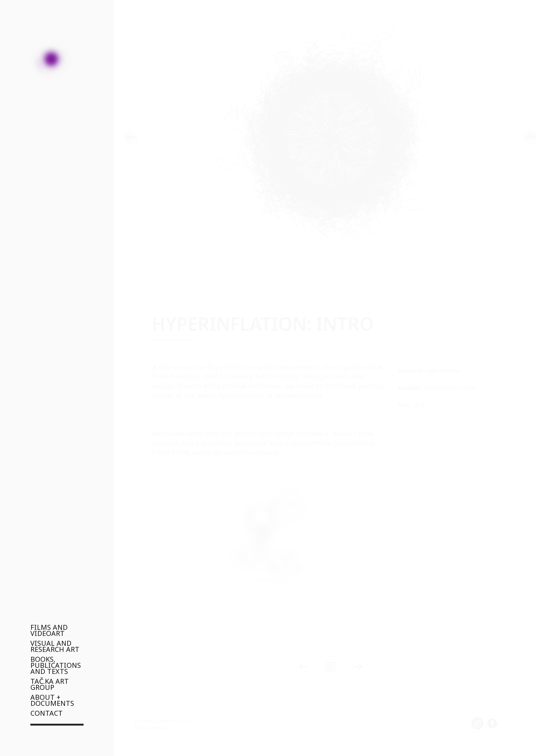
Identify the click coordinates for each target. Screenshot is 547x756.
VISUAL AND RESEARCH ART (55, 646)
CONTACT (47, 713)
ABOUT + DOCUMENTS (52, 700)
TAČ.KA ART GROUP (50, 684)
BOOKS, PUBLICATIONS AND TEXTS (56, 665)
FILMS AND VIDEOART (49, 630)
